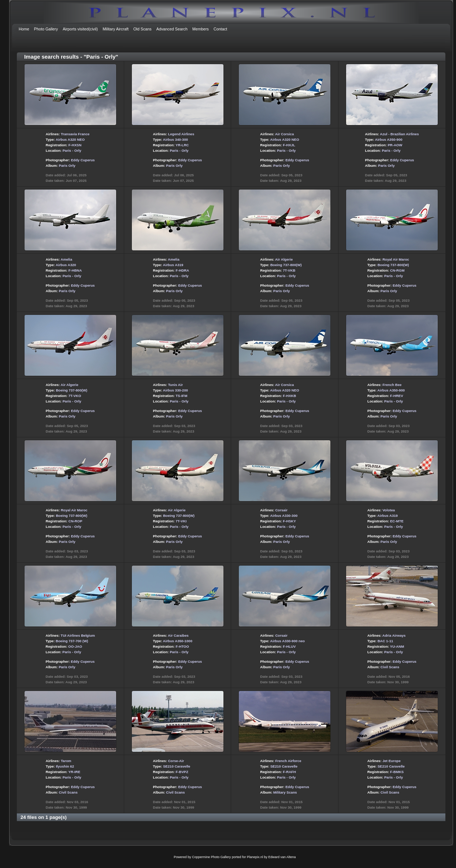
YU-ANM (397, 646)
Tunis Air (176, 385)
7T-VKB (289, 270)
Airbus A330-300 (284, 516)
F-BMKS (397, 772)
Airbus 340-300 (175, 139)
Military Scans (285, 792)
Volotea (389, 510)
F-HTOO (182, 646)
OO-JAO (75, 646)
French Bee (392, 385)
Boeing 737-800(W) (286, 265)
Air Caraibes (178, 635)
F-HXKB (289, 396)
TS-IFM (181, 396)
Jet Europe (392, 761)
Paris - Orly (72, 150)
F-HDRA (182, 270)
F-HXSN (75, 145)
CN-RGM (397, 270)
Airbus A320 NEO (70, 139)
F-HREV (397, 396)
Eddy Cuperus (83, 160)
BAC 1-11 (385, 641)
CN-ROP (75, 521)
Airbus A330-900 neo (288, 641)
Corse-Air (176, 761)
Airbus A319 (173, 265)
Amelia (66, 259)
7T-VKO (75, 396)
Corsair (281, 510)
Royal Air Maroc (396, 259)
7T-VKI (181, 521)
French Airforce (288, 761)
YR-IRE (75, 772)
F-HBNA (75, 270)
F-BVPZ (182, 772)
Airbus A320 (66, 265)
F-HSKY (289, 521)
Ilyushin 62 (65, 766)
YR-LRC (182, 145)
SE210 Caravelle (177, 766)
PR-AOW (395, 145)
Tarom (66, 761)
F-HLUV (289, 646)
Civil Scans (390, 667)
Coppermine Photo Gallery (211, 857)
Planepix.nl (255, 857)
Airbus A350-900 (389, 139)
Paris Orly (67, 165)
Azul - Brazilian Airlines (399, 134)
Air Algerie (284, 259)
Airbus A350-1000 (178, 641)
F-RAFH (289, 772)
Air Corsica (284, 134)
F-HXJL (289, 145)
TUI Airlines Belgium (78, 635)
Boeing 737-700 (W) (72, 641)
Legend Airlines (181, 134)
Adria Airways (394, 635)
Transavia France (75, 134)
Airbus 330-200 (175, 390)
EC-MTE (397, 521)
